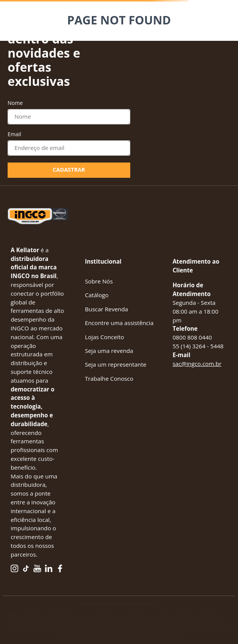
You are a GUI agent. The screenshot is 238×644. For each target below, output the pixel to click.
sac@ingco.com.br (197, 364)
